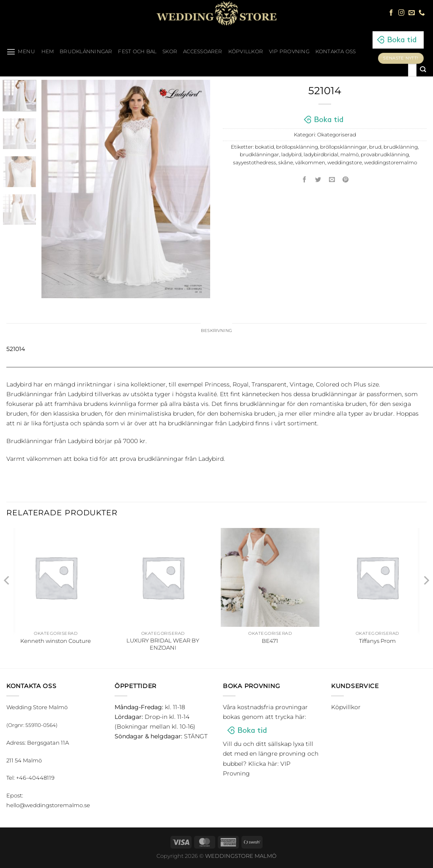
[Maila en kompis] (332, 180)
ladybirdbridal (321, 155)
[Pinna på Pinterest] (346, 180)
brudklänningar (259, 155)
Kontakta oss (336, 52)
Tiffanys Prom (377, 642)
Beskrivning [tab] (217, 331)
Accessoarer (203, 52)
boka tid (86, 460)
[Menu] (21, 52)
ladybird (291, 155)
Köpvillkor (246, 52)
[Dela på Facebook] (304, 180)
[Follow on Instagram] (401, 13)
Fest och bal (137, 52)
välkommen (310, 163)
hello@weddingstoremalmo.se (48, 806)
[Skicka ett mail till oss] (412, 13)
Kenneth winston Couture (56, 642)
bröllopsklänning (297, 147)
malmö (349, 155)
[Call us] (422, 13)
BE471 (270, 642)
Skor (170, 52)
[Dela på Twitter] (318, 180)
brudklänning (401, 147)
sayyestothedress (255, 163)
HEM (48, 52)
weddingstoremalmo (391, 163)
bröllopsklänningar (344, 147)
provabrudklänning (385, 155)
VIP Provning (289, 52)
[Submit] (423, 70)
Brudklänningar (86, 52)
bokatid (264, 147)
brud (375, 147)
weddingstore (345, 163)
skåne (286, 163)
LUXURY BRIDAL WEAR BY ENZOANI (163, 645)
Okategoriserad (337, 135)
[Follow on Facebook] (391, 13)
